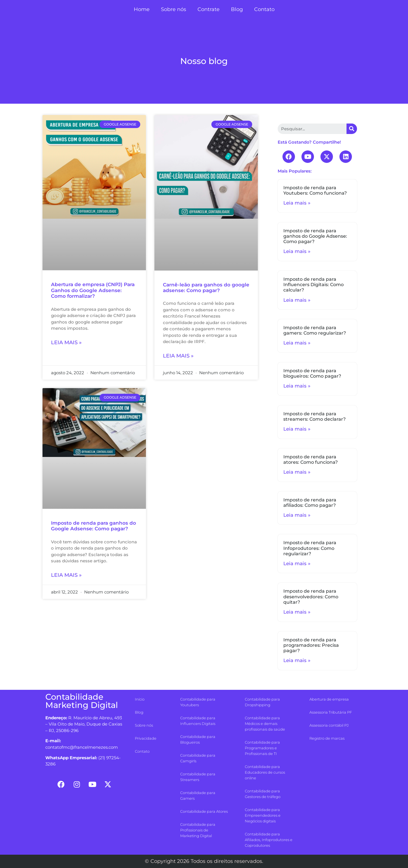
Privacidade (146, 738)
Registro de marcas (327, 738)
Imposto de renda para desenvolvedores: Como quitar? (311, 596)
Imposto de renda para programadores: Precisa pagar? (311, 645)
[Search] (352, 129)
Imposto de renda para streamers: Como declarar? (314, 416)
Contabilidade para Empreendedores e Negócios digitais (263, 815)
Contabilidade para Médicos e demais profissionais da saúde (265, 724)
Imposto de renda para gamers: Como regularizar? (315, 330)
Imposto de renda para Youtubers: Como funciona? (315, 190)
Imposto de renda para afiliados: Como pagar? (310, 503)
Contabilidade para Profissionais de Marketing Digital (198, 830)
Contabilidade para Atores (204, 811)
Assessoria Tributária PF (331, 712)
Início (140, 699)
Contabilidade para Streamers (198, 777)
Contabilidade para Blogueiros (198, 739)
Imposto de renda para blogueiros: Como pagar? (312, 373)
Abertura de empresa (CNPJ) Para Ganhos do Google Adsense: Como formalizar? (93, 290)
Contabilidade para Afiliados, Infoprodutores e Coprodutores (269, 840)
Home (142, 9)
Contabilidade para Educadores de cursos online (265, 772)
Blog (237, 9)
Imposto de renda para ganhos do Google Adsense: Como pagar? (93, 526)
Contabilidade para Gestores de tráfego (263, 794)
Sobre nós (174, 9)
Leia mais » (66, 342)
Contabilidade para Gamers (198, 795)
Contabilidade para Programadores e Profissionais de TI (262, 748)
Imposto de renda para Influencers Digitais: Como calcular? (314, 285)
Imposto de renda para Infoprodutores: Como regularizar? (310, 548)
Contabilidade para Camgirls (198, 758)
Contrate (209, 9)
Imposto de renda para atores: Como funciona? (311, 459)
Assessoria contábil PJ (329, 725)
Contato (264, 9)
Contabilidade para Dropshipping (262, 702)
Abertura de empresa (329, 699)
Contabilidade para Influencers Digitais (198, 721)
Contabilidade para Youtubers (198, 702)
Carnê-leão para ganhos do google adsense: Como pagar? (206, 288)
